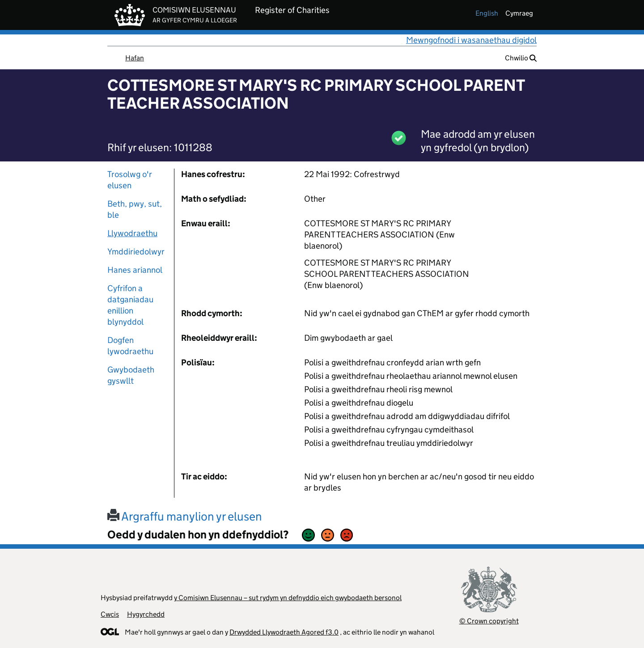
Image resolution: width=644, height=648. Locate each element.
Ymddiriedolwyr (136, 252)
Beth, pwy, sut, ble (135, 209)
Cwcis (110, 614)
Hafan (135, 58)
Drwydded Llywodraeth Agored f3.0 (284, 632)
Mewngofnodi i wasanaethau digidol (471, 40)
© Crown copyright (489, 621)
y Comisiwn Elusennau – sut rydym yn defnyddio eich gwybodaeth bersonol (288, 598)
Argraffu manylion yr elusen (185, 516)
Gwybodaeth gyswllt (131, 375)
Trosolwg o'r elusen (130, 180)
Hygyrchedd (146, 614)
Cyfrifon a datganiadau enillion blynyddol (130, 305)
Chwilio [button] (521, 58)
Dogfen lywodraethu (130, 346)
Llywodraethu (132, 233)
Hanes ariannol (135, 270)
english (487, 13)
